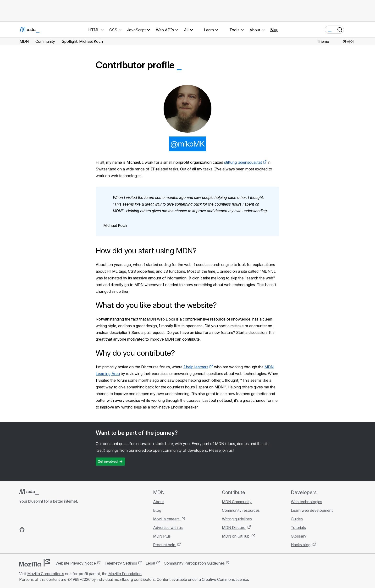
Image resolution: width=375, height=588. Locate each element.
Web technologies (306, 502)
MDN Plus (162, 536)
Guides (297, 519)
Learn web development (312, 510)
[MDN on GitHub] (22, 530)
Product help (165, 545)
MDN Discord (234, 528)
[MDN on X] (39, 530)
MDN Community (237, 502)
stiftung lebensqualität (243, 162)
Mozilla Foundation (125, 574)
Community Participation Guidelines (194, 563)
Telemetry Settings (121, 563)
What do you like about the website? (156, 305)
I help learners (196, 367)
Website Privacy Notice (76, 563)
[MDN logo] (29, 492)
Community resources (241, 510)
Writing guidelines (237, 519)
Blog (274, 30)
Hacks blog (301, 545)
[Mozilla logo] (34, 563)
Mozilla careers (167, 519)
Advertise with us (168, 528)
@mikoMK (188, 144)
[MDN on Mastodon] (48, 530)
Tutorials (298, 528)
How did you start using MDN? (146, 251)
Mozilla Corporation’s (46, 574)
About (158, 502)
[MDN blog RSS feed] (56, 530)
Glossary (299, 536)
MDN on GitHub (236, 536)
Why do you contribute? (135, 353)
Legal (150, 563)
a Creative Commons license (223, 579)
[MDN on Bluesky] (31, 530)
